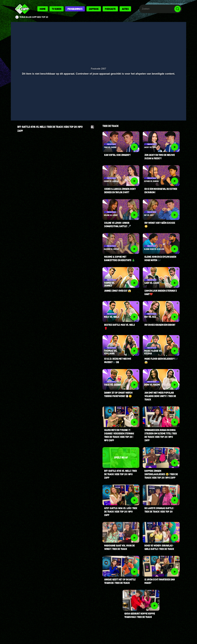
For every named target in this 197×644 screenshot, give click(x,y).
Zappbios (94, 9)
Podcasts (110, 9)
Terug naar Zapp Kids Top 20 (34, 17)
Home (43, 9)
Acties (125, 9)
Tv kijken (57, 9)
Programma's (75, 9)
